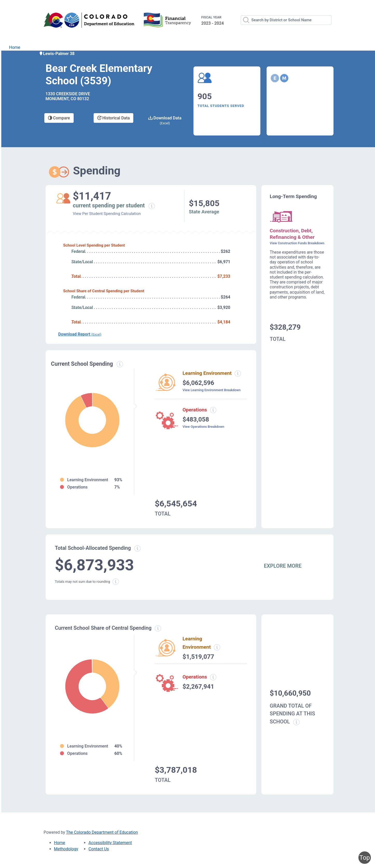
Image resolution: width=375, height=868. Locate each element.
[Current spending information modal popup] (120, 364)
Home (15, 47)
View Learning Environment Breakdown (212, 390)
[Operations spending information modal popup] (213, 410)
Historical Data (114, 118)
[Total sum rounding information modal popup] (116, 582)
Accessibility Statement (110, 843)
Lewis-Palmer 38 (57, 54)
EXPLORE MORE (283, 566)
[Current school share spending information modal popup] (158, 628)
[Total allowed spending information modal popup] (137, 548)
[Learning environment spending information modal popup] (238, 374)
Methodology (66, 849)
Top (365, 858)
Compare (59, 118)
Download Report (80, 334)
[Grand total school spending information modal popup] (296, 722)
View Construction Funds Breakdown (297, 243)
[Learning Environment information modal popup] (217, 647)
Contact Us (99, 849)
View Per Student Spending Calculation (107, 214)
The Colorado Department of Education (102, 832)
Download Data (165, 120)
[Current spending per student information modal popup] (152, 206)
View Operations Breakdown (203, 427)
